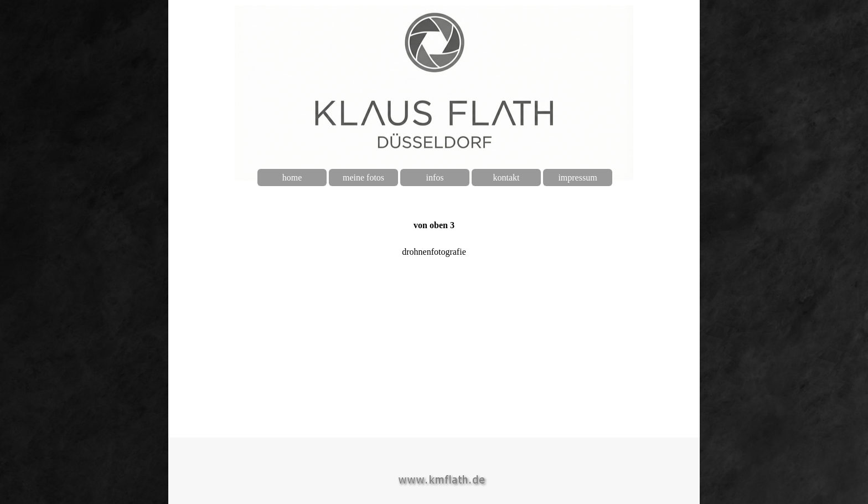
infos (435, 178)
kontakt (507, 178)
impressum (577, 178)
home (292, 178)
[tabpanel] (434, 227)
